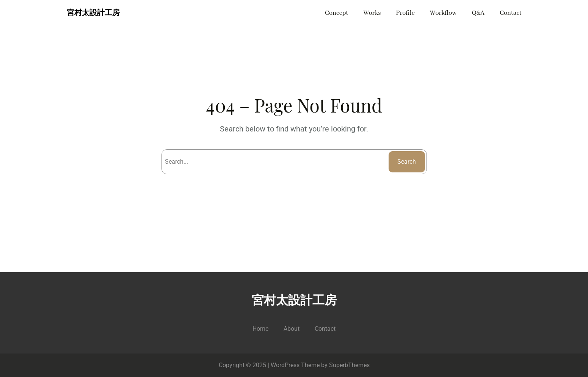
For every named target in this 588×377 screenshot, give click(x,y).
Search (407, 162)
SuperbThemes (349, 365)
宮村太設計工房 (93, 13)
